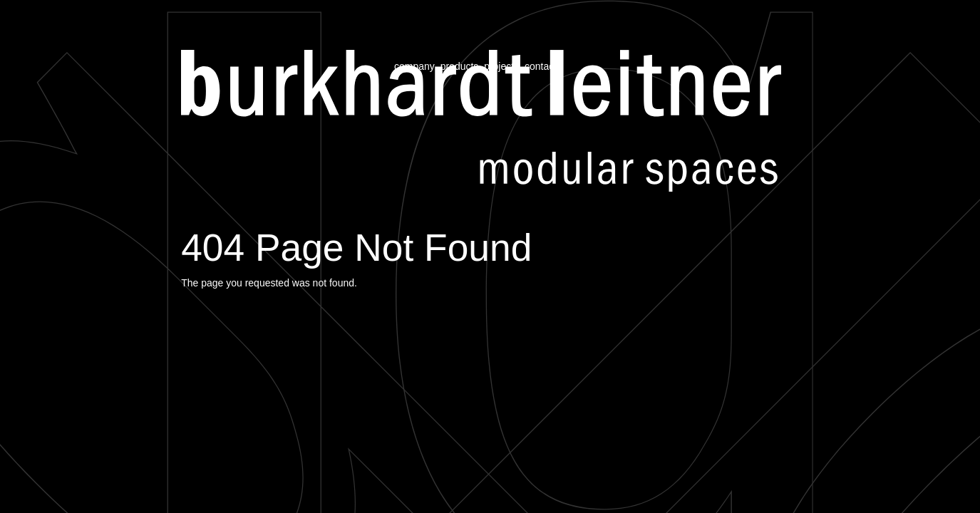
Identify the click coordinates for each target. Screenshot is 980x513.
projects (501, 66)
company (414, 66)
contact (541, 66)
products (460, 66)
